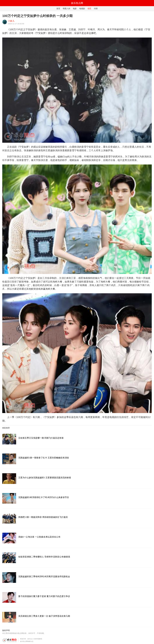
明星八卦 (67, 9)
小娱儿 (11, 21)
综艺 (89, 9)
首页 (58, 9)
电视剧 (82, 9)
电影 (75, 9)
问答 (96, 9)
